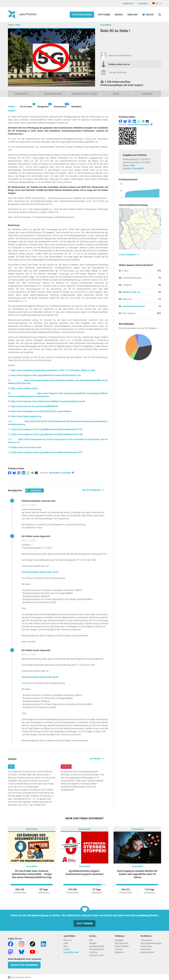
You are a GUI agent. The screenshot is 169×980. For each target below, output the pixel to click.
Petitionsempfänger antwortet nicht (38, 501)
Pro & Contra (26, 105)
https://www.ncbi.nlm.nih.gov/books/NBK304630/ (35, 406)
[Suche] (160, 15)
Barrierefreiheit (147, 952)
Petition (12, 107)
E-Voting (93, 952)
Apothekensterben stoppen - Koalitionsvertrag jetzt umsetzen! (85, 872)
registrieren (128, 3)
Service (119, 15)
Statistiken (76, 107)
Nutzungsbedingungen (151, 943)
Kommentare (60, 105)
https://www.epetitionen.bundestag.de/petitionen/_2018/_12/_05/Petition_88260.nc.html (53, 370)
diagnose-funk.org (131, 292)
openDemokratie (97, 946)
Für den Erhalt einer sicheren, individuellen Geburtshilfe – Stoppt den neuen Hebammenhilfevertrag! (32, 874)
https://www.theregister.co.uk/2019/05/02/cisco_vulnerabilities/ (41, 411)
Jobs (66, 943)
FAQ (91, 940)
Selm (18, 25)
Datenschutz (146, 946)
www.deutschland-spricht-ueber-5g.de (40, 572)
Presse (66, 949)
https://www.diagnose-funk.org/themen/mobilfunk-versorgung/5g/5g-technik (48, 401)
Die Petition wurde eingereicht (36, 536)
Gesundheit (106, 25)
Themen (119, 949)
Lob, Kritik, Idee (71, 952)
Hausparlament (96, 949)
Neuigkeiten (43, 105)
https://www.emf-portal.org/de (27, 447)
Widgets (93, 943)
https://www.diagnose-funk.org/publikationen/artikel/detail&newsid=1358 (47, 434)
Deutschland (32, 829)
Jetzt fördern (84, 924)
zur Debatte (96, 759)
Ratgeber (119, 940)
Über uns (68, 940)
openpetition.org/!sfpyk (61, 473)
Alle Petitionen (122, 943)
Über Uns (132, 15)
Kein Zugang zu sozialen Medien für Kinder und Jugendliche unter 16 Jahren (137, 874)
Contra (66, 767)
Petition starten (82, 15)
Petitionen (104, 15)
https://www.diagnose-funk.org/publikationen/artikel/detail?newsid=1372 (47, 452)
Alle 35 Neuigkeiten (92, 490)
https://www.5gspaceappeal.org (26, 416)
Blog (65, 946)
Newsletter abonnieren (24, 965)
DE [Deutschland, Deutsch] (155, 3)
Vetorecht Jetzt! (96, 955)
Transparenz (146, 940)
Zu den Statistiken (128, 255)
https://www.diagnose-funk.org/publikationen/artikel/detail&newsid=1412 (47, 429)
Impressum (146, 949)
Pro (11, 767)
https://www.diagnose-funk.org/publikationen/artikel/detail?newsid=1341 (46, 375)
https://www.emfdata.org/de (24, 388)
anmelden (143, 3)
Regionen (119, 952)
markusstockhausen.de (134, 306)
